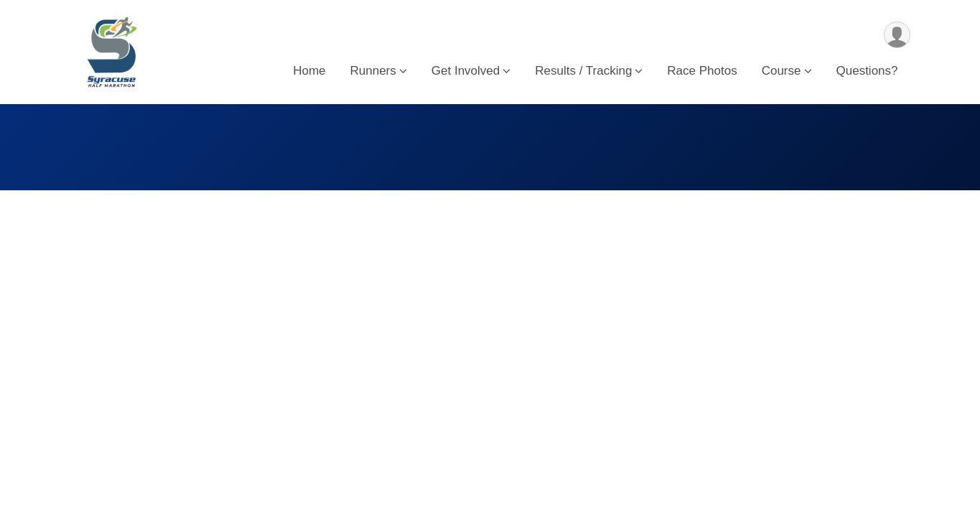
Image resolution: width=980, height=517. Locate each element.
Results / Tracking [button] (583, 71)
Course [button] (781, 71)
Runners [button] (373, 71)
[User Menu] (897, 35)
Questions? (867, 71)
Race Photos (702, 71)
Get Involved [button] (466, 71)
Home (309, 71)
